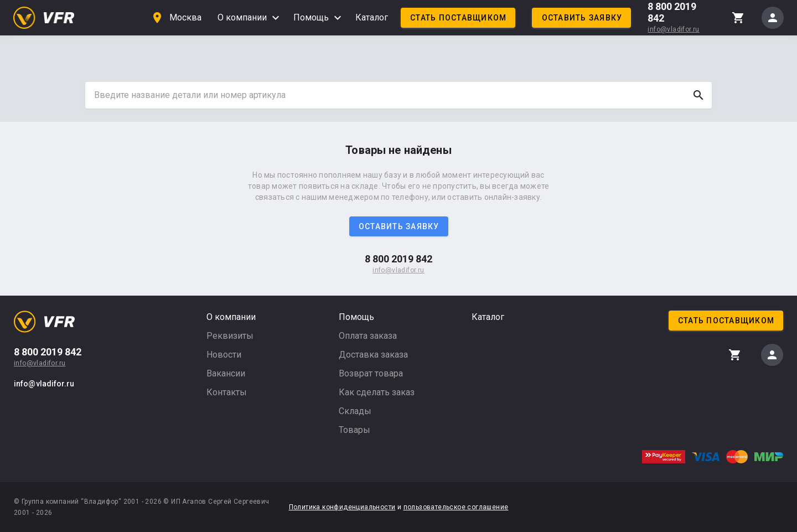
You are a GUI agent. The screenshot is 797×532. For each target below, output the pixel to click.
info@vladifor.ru (673, 29)
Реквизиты (230, 336)
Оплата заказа (368, 336)
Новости (224, 355)
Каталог (372, 17)
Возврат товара (371, 373)
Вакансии (226, 373)
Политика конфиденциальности (342, 507)
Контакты (227, 392)
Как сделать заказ (377, 392)
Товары (354, 430)
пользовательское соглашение (456, 507)
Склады (355, 411)
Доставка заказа (373, 355)
